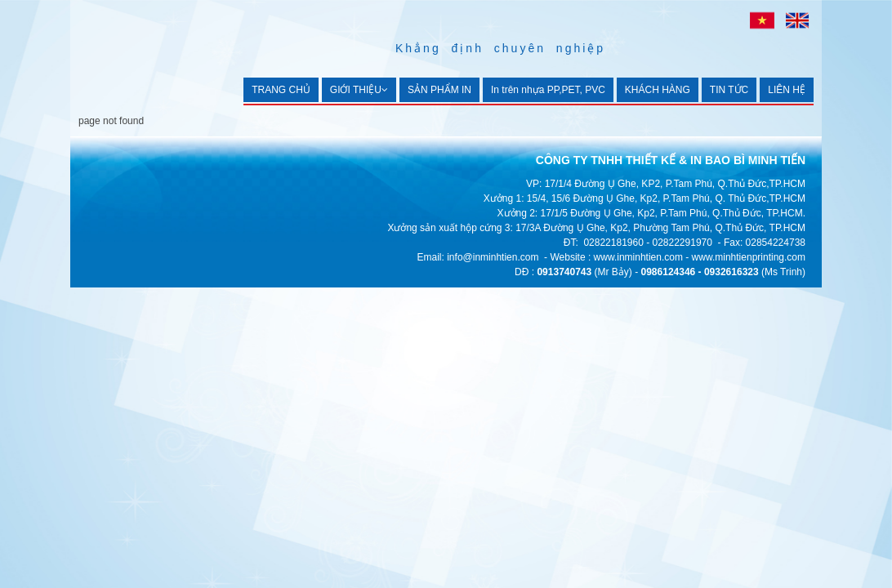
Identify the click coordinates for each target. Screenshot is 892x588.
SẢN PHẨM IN (439, 90)
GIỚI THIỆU (359, 90)
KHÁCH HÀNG (658, 90)
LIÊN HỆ (787, 90)
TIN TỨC (729, 90)
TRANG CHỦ (281, 90)
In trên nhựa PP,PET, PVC (548, 90)
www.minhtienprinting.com (749, 257)
